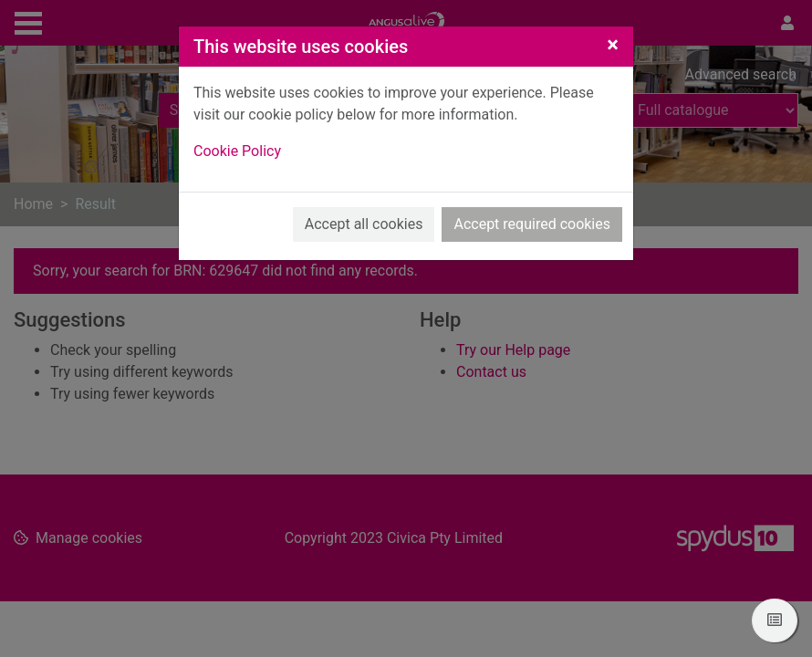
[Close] (613, 45)
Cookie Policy (237, 151)
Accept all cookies (364, 224)
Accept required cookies (532, 224)
